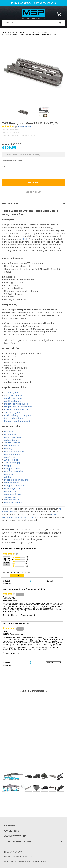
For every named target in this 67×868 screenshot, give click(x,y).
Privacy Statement (13, 852)
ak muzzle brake (13, 494)
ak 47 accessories (14, 471)
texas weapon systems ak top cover (30, 516)
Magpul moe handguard (17, 421)
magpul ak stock (13, 468)
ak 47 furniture (12, 446)
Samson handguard (15, 418)
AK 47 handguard (13, 398)
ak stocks (9, 474)
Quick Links (12, 831)
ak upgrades (11, 497)
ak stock (9, 431)
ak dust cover (12, 483)
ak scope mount (13, 454)
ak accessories (12, 443)
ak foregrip (10, 491)
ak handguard (12, 440)
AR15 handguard (13, 412)
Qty (4, 166)
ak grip (8, 466)
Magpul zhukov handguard (18, 407)
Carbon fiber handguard (17, 410)
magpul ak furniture (15, 486)
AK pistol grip (11, 460)
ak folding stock (13, 437)
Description (10, 203)
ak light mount (12, 500)
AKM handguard (13, 401)
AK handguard (12, 393)
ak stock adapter (13, 503)
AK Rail (8, 477)
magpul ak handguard (16, 480)
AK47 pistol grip (13, 463)
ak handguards (12, 488)
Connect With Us (15, 836)
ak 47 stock (10, 457)
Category (11, 825)
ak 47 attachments (14, 451)
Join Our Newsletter (18, 842)
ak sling (8, 449)
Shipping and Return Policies (18, 857)
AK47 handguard (13, 395)
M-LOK (25, 239)
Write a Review (25, 126)
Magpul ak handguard (16, 404)
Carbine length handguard (18, 415)
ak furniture (10, 434)
